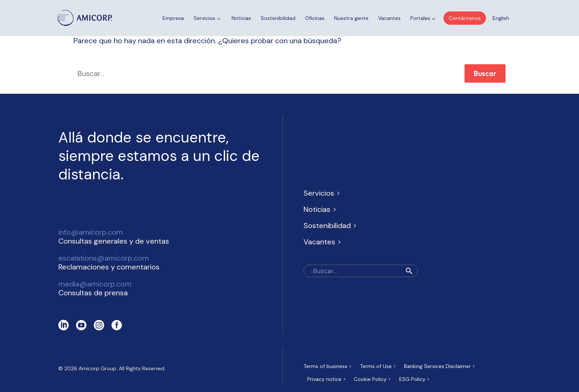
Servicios (208, 18)
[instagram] (99, 325)
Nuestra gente (351, 18)
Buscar (485, 73)
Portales (424, 18)
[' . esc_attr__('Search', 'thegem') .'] (263, 73)
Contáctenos (465, 18)
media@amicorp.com (95, 284)
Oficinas (315, 18)
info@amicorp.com (91, 232)
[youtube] (81, 325)
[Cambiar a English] (501, 18)
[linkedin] (64, 325)
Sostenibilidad (278, 18)
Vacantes (389, 18)
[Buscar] (361, 271)
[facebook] (117, 325)
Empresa (173, 18)
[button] (409, 271)
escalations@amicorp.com (104, 258)
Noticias (241, 18)
